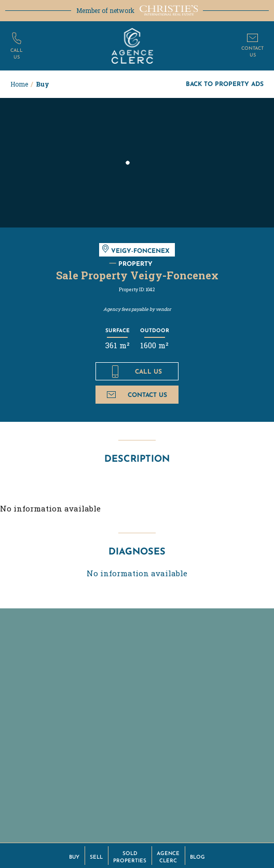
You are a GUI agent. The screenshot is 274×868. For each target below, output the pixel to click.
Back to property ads (225, 84)
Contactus (252, 51)
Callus (17, 53)
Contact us (137, 395)
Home (19, 84)
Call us (137, 372)
